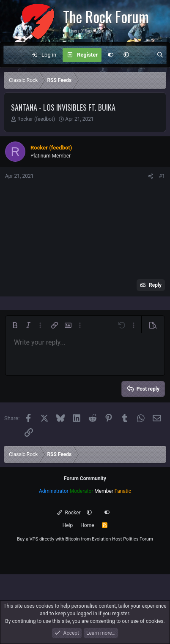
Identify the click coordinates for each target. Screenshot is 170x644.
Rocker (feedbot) (36, 119)
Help (68, 525)
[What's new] (143, 55)
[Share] (151, 176)
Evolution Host (107, 539)
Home (87, 525)
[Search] (160, 55)
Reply (155, 285)
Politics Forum (138, 539)
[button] (126, 55)
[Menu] (14, 55)
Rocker (69, 513)
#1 (162, 176)
